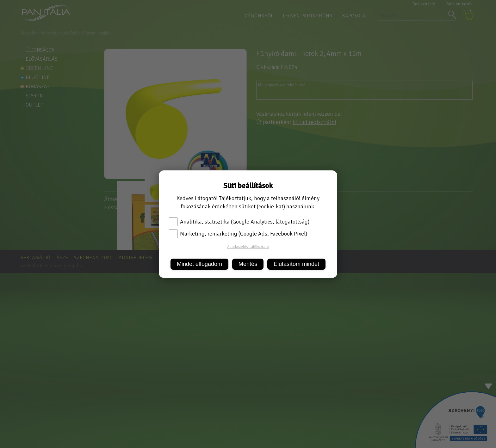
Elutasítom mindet (296, 264)
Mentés (248, 264)
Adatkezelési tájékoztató (248, 247)
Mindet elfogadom (199, 264)
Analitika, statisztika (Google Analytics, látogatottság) (239, 222)
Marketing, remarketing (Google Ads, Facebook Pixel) (238, 234)
